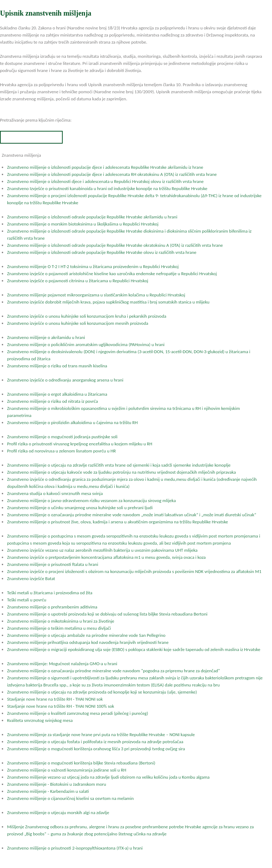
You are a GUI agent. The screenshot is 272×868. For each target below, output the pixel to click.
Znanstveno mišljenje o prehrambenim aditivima (52, 607)
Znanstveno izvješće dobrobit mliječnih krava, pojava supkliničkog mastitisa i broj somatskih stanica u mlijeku (108, 302)
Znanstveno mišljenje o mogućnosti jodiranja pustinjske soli (62, 437)
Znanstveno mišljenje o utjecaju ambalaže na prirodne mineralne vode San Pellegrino (86, 635)
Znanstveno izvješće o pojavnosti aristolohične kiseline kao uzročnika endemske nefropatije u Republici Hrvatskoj (112, 274)
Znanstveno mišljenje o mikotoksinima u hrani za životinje (61, 621)
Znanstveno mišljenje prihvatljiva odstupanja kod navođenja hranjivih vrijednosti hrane (88, 642)
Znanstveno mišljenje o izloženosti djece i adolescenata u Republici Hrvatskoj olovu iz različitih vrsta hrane (105, 181)
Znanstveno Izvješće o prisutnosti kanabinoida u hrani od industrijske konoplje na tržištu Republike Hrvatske (107, 188)
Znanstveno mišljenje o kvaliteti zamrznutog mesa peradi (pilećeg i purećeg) (78, 713)
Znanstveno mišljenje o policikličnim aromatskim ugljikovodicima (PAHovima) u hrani (86, 344)
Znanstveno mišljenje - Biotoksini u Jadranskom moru (57, 784)
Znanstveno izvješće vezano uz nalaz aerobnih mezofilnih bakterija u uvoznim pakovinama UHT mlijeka (102, 550)
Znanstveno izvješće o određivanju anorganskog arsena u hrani (65, 380)
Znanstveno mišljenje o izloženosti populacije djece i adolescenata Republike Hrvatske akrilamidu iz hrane (105, 167)
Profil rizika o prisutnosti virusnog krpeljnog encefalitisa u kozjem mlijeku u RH (80, 444)
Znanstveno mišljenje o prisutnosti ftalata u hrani (53, 564)
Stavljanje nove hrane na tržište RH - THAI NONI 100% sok (61, 706)
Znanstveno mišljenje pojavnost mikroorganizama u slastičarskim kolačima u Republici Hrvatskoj (96, 295)
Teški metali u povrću (27, 600)
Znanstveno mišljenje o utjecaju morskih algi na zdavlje (58, 813)
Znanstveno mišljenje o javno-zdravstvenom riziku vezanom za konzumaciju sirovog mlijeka (91, 500)
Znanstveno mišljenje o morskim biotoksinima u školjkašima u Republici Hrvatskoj (83, 224)
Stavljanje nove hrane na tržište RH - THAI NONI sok (55, 699)
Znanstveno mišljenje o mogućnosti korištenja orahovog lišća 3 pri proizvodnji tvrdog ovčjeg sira (96, 749)
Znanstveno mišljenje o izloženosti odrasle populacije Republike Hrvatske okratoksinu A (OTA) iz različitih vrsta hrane (115, 245)
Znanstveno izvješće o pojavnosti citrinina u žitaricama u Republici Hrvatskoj (78, 281)
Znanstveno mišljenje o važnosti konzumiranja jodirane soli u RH (67, 770)
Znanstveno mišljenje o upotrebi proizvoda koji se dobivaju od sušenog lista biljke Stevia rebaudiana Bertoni (107, 614)
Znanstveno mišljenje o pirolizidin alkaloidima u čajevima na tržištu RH (72, 422)
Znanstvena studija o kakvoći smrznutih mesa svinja (55, 493)
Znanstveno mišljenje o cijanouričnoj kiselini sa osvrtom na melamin (70, 798)
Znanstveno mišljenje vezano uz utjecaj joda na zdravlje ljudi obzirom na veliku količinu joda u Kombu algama (108, 777)
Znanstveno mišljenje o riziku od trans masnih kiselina (57, 366)
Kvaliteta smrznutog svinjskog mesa (40, 720)
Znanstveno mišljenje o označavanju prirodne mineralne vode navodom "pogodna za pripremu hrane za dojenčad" (114, 671)
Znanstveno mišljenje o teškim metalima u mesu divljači (59, 628)
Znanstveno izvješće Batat (31, 578)
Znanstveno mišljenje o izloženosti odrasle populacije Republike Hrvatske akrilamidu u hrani (92, 217)
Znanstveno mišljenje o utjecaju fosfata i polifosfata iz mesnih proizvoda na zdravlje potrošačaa (95, 742)
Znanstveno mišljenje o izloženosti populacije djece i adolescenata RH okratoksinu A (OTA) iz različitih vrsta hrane (112, 174)
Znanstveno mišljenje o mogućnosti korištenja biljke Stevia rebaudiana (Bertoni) (81, 763)
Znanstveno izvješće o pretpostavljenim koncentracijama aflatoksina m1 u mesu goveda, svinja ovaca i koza (106, 557)
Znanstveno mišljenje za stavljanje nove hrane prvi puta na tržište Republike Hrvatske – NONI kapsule (101, 735)
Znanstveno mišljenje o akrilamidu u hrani (46, 337)
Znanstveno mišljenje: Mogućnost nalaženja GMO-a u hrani (62, 664)
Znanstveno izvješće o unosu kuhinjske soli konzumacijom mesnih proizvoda (78, 323)
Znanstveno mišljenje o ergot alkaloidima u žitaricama (57, 394)
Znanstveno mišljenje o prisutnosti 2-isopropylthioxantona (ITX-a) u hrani (75, 848)
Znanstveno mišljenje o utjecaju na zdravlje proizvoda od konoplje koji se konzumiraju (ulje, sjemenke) (102, 692)
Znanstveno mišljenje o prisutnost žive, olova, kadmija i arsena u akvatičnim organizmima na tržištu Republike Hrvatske (118, 522)
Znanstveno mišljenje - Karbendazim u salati (48, 791)
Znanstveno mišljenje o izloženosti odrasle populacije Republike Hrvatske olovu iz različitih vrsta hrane (102, 252)
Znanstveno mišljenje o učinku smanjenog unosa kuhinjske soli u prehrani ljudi (80, 508)
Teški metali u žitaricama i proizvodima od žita (50, 593)
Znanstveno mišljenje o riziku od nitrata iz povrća (52, 401)
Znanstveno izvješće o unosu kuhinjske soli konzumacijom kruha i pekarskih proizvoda (87, 316)
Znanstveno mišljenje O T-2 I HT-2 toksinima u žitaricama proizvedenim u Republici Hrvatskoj (93, 266)
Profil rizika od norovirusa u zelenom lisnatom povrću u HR (61, 451)
